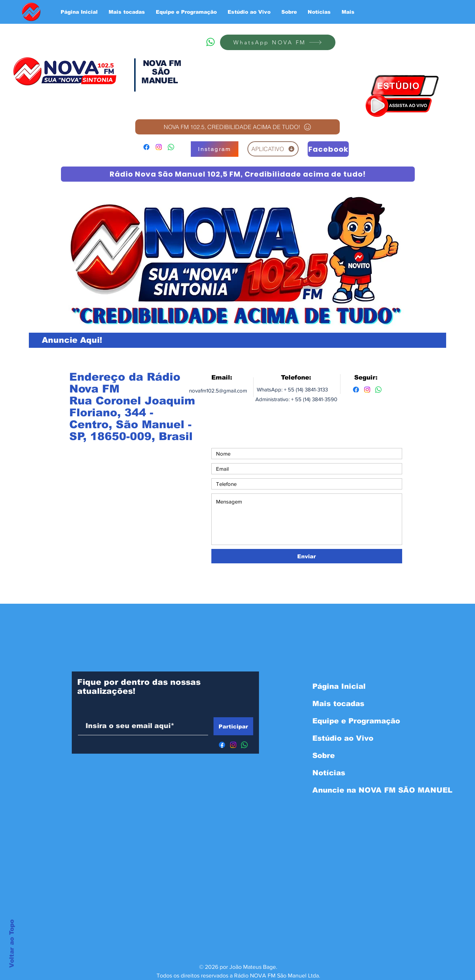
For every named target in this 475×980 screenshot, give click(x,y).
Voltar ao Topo (12, 944)
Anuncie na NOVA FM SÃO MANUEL (351, 790)
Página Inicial (339, 686)
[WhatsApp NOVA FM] (278, 42)
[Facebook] (146, 147)
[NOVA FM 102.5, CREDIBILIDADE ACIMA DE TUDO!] (237, 127)
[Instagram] (159, 147)
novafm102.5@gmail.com (218, 391)
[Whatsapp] (378, 390)
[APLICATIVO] (273, 149)
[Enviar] (307, 556)
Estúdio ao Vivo (343, 738)
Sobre (324, 755)
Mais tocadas (338, 704)
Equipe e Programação (351, 721)
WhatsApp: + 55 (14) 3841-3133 (292, 389)
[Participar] (233, 726)
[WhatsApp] (210, 42)
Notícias (329, 773)
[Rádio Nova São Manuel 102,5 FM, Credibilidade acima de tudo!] (238, 174)
